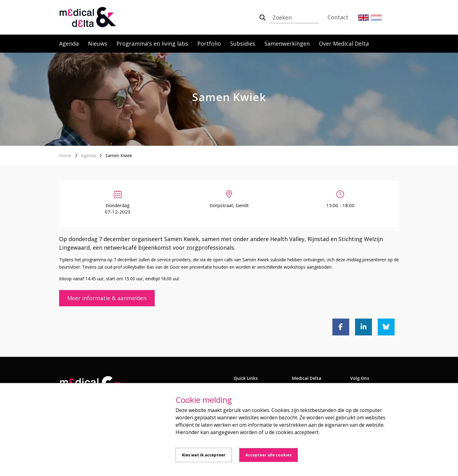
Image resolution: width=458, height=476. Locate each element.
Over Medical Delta (344, 43)
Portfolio (209, 43)
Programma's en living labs (152, 43)
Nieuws (98, 43)
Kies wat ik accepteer (204, 455)
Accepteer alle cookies (269, 455)
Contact (338, 17)
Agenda (69, 43)
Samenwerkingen (287, 43)
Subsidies (243, 43)
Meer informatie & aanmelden (107, 298)
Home (65, 155)
